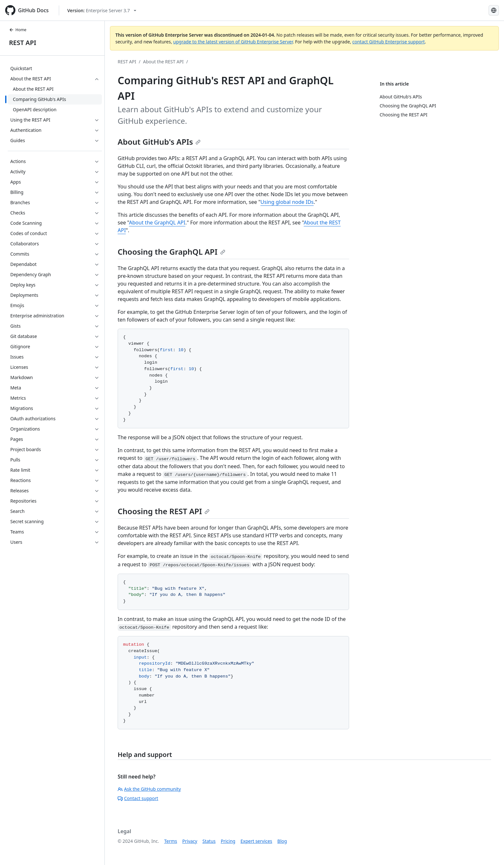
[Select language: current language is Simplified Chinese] (494, 10)
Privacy (190, 841)
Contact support (138, 798)
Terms (171, 841)
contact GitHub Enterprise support (389, 42)
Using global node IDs (287, 202)
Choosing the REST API (164, 511)
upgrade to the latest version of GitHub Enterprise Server (233, 42)
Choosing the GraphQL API (171, 252)
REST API (23, 43)
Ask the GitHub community (149, 789)
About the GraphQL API (157, 223)
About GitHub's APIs (159, 142)
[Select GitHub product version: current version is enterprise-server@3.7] (102, 10)
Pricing (228, 841)
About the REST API (163, 62)
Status (209, 841)
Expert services (256, 841)
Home (18, 30)
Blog (282, 841)
